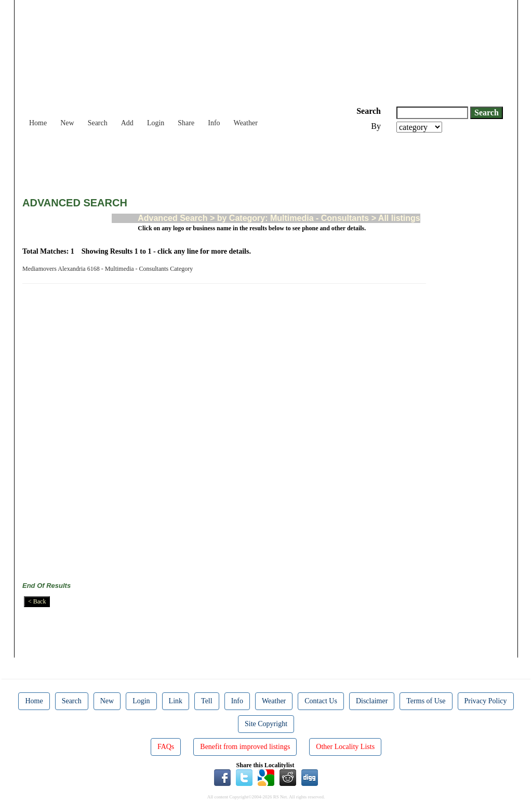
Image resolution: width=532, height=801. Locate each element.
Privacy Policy (486, 701)
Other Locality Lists (345, 747)
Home (38, 123)
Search (98, 123)
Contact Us (321, 701)
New (67, 123)
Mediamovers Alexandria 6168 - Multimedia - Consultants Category (109, 269)
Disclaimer (372, 701)
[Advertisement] (211, 161)
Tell (207, 701)
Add (127, 123)
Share (186, 123)
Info (214, 123)
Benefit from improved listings (245, 747)
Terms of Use (426, 701)
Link (176, 701)
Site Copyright (266, 724)
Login (156, 123)
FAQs (166, 747)
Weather (246, 123)
